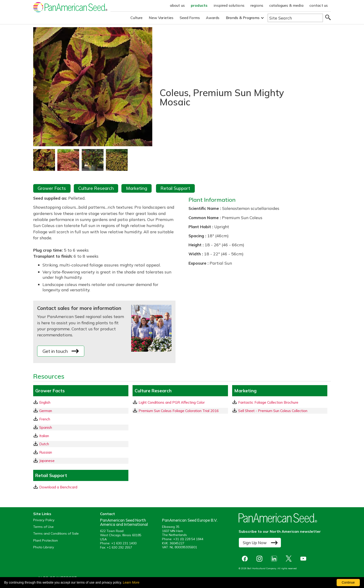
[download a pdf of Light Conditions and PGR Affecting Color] (180, 402)
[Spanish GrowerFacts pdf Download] (81, 427)
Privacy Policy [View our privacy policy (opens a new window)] (44, 520)
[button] (245, 18)
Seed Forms (190, 18)
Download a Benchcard (55, 487)
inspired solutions (229, 5)
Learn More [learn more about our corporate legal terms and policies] (131, 582)
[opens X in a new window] (290, 559)
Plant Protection (45, 541)
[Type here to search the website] (295, 18)
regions (257, 5)
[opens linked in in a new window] (275, 559)
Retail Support (175, 188)
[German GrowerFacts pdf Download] (81, 411)
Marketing (137, 188)
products (199, 5)
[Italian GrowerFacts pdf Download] (81, 436)
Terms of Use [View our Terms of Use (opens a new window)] (43, 527)
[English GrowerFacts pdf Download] (81, 402)
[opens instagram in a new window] (261, 559)
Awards (213, 18)
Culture (137, 18)
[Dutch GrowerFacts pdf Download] (81, 444)
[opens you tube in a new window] (304, 559)
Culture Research (96, 188)
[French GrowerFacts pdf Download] (81, 419)
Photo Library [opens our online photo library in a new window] (44, 547)
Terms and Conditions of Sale (56, 534)
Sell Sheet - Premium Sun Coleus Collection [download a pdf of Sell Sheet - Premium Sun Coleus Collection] (270, 411)
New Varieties (161, 18)
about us (177, 5)
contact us (319, 5)
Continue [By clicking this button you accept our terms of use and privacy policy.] (348, 582)
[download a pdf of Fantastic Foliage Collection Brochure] (280, 402)
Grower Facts (52, 188)
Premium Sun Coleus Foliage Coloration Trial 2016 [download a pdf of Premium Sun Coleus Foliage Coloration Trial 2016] (176, 411)
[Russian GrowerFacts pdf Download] (81, 452)
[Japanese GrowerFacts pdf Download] (81, 461)
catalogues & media (286, 5)
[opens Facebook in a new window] (246, 559)
